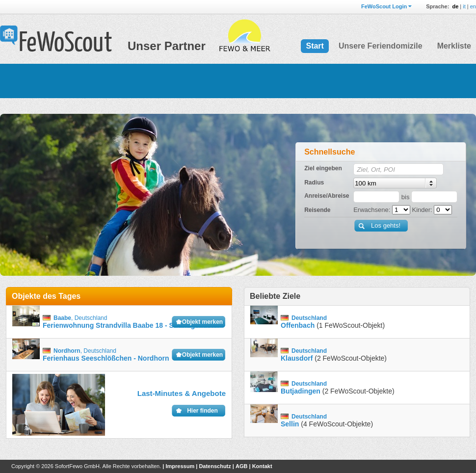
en (473, 6)
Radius (314, 183)
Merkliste (454, 46)
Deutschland (91, 318)
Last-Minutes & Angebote (182, 393)
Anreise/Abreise (327, 196)
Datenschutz (215, 466)
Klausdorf (297, 358)
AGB (241, 466)
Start (315, 46)
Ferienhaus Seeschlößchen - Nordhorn (106, 358)
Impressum (180, 466)
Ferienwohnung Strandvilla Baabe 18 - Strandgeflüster (131, 325)
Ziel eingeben (323, 168)
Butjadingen (301, 391)
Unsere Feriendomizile (381, 46)
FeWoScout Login (384, 6)
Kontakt (262, 466)
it (464, 6)
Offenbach (298, 325)
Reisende (317, 210)
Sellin (290, 424)
